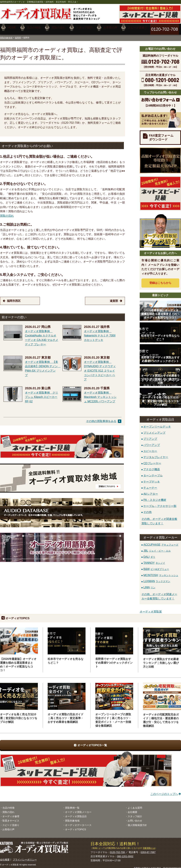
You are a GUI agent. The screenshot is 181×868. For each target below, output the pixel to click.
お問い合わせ (135, 818)
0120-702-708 (117, 850)
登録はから (160, 280)
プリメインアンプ (154, 430)
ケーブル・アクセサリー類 (160, 503)
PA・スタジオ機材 (155, 497)
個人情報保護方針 (137, 822)
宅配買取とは (149, 845)
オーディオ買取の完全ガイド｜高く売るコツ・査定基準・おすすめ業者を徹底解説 (66, 716)
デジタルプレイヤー (156, 455)
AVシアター (151, 491)
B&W (156, 566)
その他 (147, 509)
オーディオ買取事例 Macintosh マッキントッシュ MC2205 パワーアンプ (100, 394)
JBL (157, 548)
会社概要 (132, 809)
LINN (149, 585)
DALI (149, 554)
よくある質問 (135, 805)
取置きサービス (11, 818)
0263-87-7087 (148, 850)
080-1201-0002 (125, 854)
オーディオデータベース (78, 822)
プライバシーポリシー (25, 857)
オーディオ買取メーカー (78, 809)
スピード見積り (11, 822)
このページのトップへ (164, 791)
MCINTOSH (161, 572)
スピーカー (150, 448)
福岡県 (18, 35)
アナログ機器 (152, 467)
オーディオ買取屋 (151, 609)
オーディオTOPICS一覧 (92, 743)
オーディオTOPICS (76, 827)
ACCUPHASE (161, 542)
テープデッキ (152, 479)
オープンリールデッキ (157, 424)
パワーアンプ (152, 442)
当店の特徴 (8, 805)
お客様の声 (8, 827)
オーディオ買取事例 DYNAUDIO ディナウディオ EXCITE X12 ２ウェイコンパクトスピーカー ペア (100, 368)
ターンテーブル (153, 473)
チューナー (150, 485)
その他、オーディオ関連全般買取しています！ (159, 519)
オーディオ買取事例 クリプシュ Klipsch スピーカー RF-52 (41, 394)
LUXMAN (157, 579)
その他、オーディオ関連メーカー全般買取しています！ (159, 594)
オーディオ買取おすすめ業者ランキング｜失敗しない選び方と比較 (161, 660)
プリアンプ (150, 436)
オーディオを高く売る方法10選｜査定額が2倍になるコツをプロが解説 (19, 716)
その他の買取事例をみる (101, 419)
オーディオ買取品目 (76, 814)
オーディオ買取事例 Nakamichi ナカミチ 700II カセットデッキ (100, 333)
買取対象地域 (6, 35)
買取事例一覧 (72, 805)
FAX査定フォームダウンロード (161, 135)
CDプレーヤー (152, 461)
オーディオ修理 (11, 814)
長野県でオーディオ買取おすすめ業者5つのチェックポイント (114, 660)
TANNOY (154, 560)
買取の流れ (7, 213)
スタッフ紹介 (135, 814)
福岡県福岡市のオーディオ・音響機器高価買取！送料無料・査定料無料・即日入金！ (39, 2)
